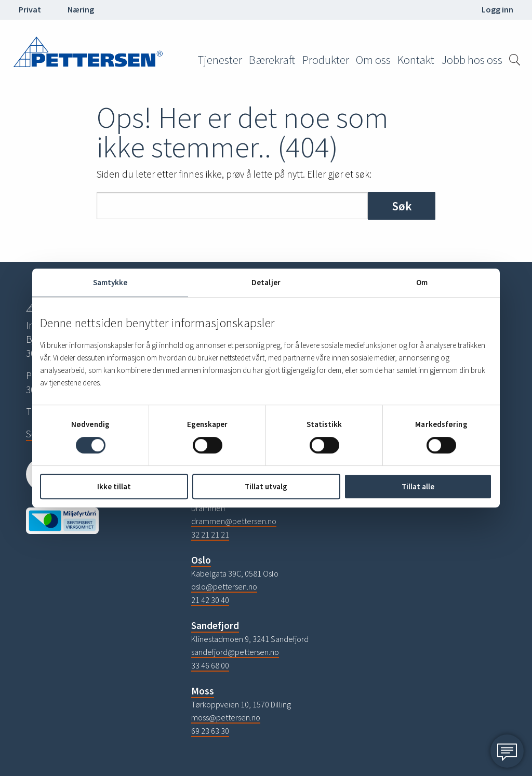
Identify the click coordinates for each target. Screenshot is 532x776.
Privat (30, 9)
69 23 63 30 (210, 731)
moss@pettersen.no (226, 717)
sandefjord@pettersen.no (235, 652)
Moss (203, 691)
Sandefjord (215, 625)
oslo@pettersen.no (224, 586)
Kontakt (416, 60)
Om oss (373, 60)
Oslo (201, 560)
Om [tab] (422, 282)
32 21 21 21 (210, 534)
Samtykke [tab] (110, 282)
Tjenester (220, 60)
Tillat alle (418, 486)
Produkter (326, 60)
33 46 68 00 (210, 665)
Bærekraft (272, 60)
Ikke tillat (114, 486)
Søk (402, 206)
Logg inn (497, 9)
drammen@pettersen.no (234, 521)
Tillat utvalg (266, 486)
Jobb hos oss (472, 60)
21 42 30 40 (210, 600)
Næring (81, 9)
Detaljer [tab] (266, 282)
